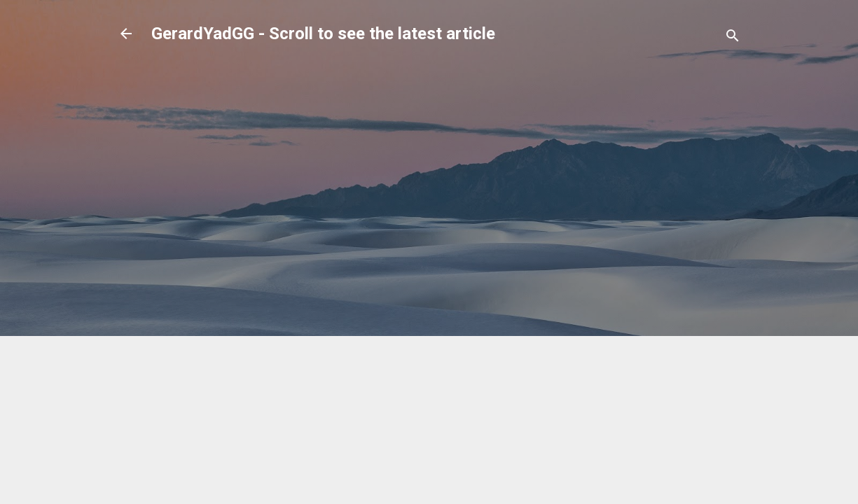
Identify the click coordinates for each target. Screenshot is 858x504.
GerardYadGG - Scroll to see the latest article (323, 34)
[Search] (733, 38)
